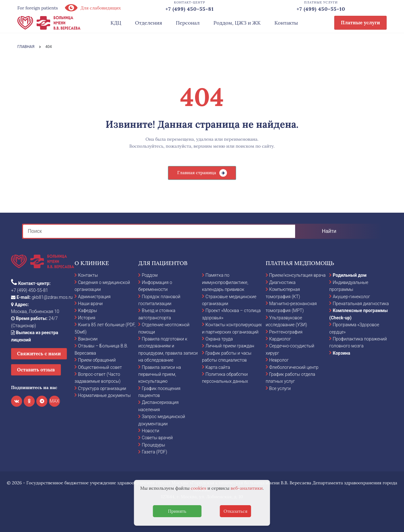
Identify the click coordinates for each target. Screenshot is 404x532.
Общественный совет (100, 367)
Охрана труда (219, 339)
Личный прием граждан (230, 346)
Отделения (149, 23)
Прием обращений (97, 360)
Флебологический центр (294, 367)
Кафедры (87, 310)
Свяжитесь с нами (39, 354)
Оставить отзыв (36, 370)
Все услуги (280, 388)
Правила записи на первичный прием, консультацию (160, 374)
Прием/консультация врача (297, 275)
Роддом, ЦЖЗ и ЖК (237, 23)
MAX (55, 401)
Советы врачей (157, 438)
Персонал (188, 23)
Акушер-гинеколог (351, 297)
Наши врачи (90, 304)
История (87, 318)
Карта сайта (218, 367)
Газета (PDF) (154, 452)
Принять (177, 511)
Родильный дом (350, 275)
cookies (198, 488)
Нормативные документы (104, 395)
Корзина (341, 353)
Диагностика (282, 282)
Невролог (279, 360)
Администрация (94, 297)
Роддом (150, 275)
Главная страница (196, 173)
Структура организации (102, 388)
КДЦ (116, 23)
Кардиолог (280, 339)
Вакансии (88, 339)
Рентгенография (286, 332)
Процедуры (153, 445)
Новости (150, 431)
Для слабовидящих (92, 8)
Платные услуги (360, 23)
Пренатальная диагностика (361, 304)
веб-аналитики (247, 488)
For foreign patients (38, 8)
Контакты (286, 23)
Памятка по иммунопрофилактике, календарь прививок (225, 282)
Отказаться (235, 511)
